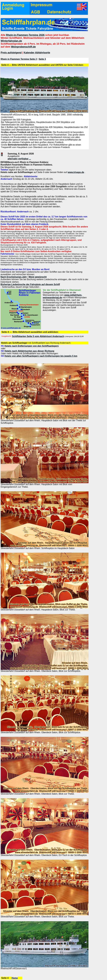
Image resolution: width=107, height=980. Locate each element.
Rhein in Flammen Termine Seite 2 (19, 59)
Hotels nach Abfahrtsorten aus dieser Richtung (29, 351)
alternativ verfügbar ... (19, 159)
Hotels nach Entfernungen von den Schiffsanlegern (32, 346)
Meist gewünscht (38, 277)
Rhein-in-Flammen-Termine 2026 (25, 35)
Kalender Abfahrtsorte (37, 53)
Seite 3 (42, 59)
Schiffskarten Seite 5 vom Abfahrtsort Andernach (38, 336)
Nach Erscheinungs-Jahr (14, 277)
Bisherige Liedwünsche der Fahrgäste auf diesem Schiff (30, 284)
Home (15, 978)
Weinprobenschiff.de (23, 47)
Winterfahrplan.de (11, 41)
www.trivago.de (76, 172)
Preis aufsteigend (11, 53)
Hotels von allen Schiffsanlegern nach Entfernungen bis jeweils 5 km (41, 356)
